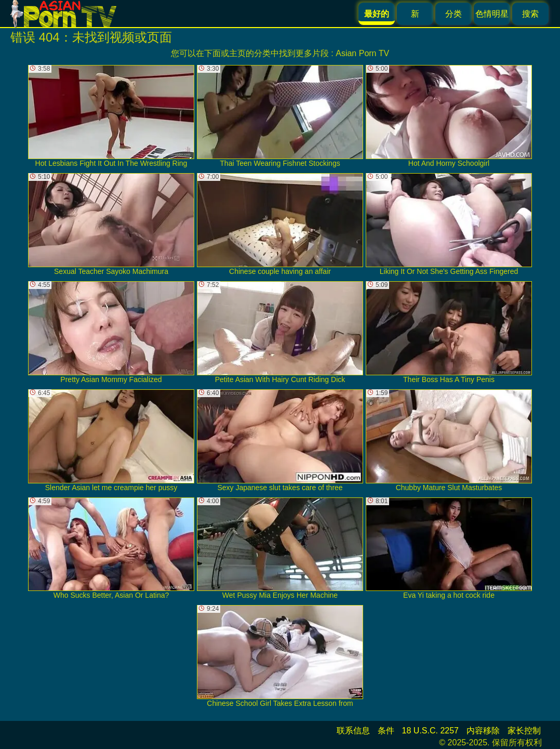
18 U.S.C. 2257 (430, 731)
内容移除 (483, 731)
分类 (454, 14)
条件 (386, 731)
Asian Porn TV (362, 53)
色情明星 (492, 14)
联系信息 (353, 731)
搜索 (530, 14)
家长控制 (524, 731)
